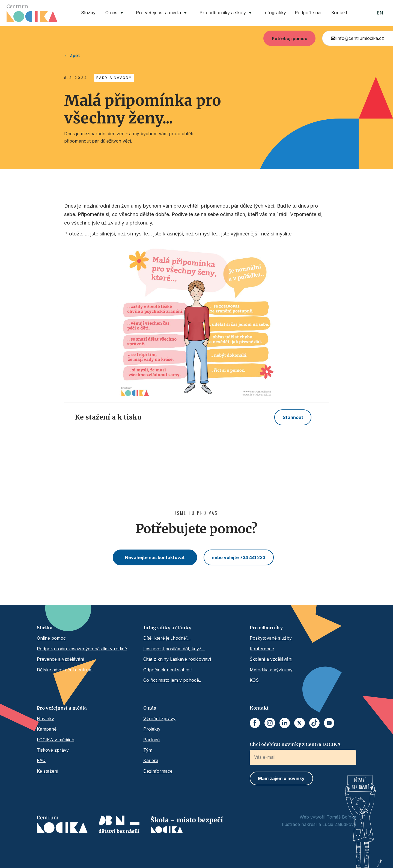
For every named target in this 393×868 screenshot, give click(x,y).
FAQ (41, 760)
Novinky (45, 719)
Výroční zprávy (159, 719)
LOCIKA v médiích (56, 740)
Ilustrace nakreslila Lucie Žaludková (319, 824)
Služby (88, 13)
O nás (150, 708)
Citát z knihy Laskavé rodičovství (177, 659)
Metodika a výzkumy (271, 670)
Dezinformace (158, 771)
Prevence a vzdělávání (60, 659)
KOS (254, 680)
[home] (32, 13)
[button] (115, 13)
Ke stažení (47, 771)
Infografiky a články (167, 628)
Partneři (151, 740)
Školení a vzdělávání (271, 659)
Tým (148, 750)
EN (380, 13)
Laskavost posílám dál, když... (174, 649)
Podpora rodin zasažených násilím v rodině (82, 649)
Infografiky (275, 13)
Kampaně (47, 729)
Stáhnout (293, 417)
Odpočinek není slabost (168, 670)
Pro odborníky (266, 628)
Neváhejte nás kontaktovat (155, 557)
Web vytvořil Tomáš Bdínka (328, 817)
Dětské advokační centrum (65, 670)
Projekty (152, 729)
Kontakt (339, 13)
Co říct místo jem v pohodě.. (172, 680)
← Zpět (72, 55)
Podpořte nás (309, 13)
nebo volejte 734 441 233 (239, 557)
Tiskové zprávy (53, 750)
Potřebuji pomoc (290, 39)
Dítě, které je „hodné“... (167, 638)
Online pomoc (51, 638)
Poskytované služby (271, 638)
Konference (262, 649)
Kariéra (151, 760)
